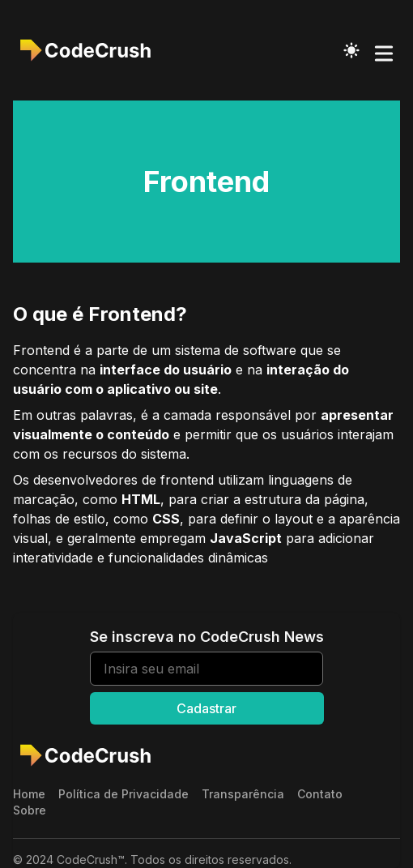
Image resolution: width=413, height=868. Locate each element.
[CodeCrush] (90, 50)
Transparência (243, 794)
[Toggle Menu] (384, 50)
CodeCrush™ (91, 859)
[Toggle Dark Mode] (351, 50)
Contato (320, 794)
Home (29, 794)
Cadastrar (206, 708)
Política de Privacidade (123, 794)
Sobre (30, 810)
